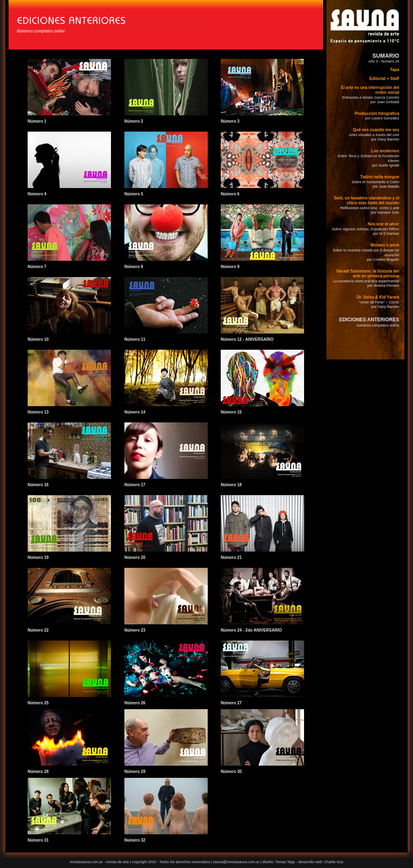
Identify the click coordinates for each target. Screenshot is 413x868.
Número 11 (135, 339)
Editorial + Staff (384, 79)
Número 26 (135, 703)
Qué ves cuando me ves (376, 130)
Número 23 (135, 630)
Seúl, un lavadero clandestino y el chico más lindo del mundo (366, 200)
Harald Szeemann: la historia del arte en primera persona (368, 274)
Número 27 (231, 703)
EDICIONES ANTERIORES (369, 320)
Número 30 (231, 772)
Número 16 (38, 485)
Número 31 (38, 840)
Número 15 (231, 412)
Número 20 (135, 557)
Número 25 (38, 703)
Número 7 (37, 267)
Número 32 (135, 840)
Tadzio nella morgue (380, 177)
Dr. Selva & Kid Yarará (378, 297)
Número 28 (38, 772)
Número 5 (134, 194)
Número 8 (134, 267)
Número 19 (38, 557)
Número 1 (37, 121)
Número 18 (231, 485)
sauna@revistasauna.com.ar (236, 862)
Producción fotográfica (377, 114)
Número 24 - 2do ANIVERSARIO (251, 630)
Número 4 (37, 194)
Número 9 (230, 267)
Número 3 (230, 121)
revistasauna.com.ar (86, 862)
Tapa (395, 70)
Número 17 (135, 485)
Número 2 (134, 121)
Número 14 (135, 412)
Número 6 (230, 194)
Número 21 (231, 557)
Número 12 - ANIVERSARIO (247, 339)
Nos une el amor (383, 224)
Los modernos (385, 151)
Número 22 (38, 630)
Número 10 (38, 339)
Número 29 (135, 772)
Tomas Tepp (286, 862)
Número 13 (38, 412)
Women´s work (385, 245)
